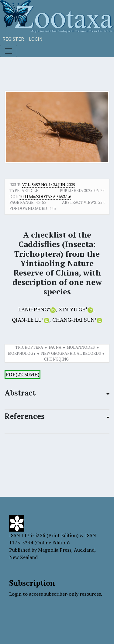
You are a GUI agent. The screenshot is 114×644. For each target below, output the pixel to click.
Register (13, 39)
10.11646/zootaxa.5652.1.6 (45, 197)
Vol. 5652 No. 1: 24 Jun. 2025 (49, 185)
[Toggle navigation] (9, 51)
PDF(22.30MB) (22, 374)
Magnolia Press (55, 550)
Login (36, 39)
